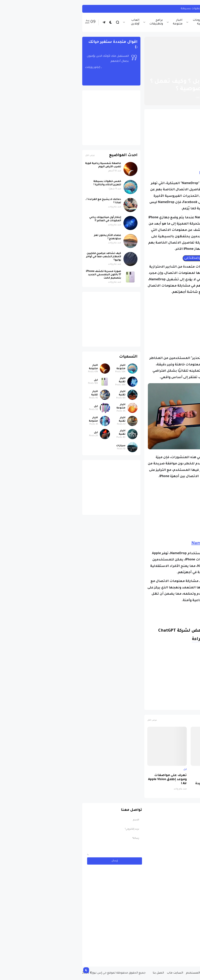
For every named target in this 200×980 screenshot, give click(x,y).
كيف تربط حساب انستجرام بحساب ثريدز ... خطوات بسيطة (140, 9)
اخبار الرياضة (140, 22)
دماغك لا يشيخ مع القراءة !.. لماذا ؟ (24, 201)
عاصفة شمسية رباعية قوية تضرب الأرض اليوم (24, 165)
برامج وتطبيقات (77, 22)
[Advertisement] (131, 139)
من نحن (167, 973)
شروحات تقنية (119, 22)
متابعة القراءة (127, 639)
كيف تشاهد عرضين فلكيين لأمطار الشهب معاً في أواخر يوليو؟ (24, 257)
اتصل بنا (79, 973)
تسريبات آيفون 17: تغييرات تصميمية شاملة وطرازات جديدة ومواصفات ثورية (133, 782)
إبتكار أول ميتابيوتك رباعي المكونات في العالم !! (26, 219)
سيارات (42, 446)
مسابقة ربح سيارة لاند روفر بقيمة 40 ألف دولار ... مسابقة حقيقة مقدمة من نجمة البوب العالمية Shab (168, 948)
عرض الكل (73, 720)
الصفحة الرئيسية (180, 72)
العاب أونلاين (56, 22)
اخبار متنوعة (98, 22)
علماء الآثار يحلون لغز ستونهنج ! (28, 237)
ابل (164, 72)
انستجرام (189, 9)
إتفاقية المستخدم (119, 973)
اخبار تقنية (159, 22)
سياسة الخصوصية (146, 973)
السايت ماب (96, 973)
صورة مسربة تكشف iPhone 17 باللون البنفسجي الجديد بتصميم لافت (178, 782)
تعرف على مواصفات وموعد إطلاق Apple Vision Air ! (88, 780)
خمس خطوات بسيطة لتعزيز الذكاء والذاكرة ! (28, 183)
